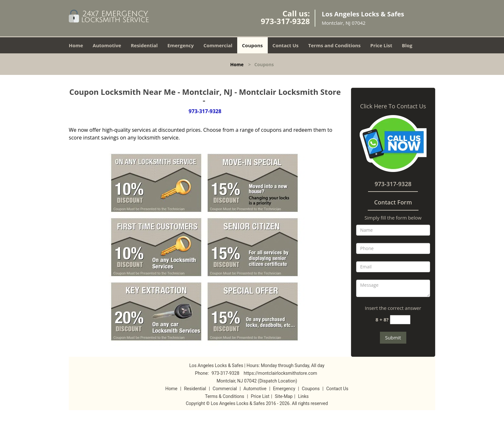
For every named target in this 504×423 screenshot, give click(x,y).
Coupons (252, 45)
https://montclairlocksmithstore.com (280, 373)
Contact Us (286, 45)
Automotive (107, 45)
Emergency (181, 45)
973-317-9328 (285, 21)
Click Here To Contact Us (393, 106)
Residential (144, 45)
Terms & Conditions (225, 396)
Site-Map (284, 396)
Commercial (218, 45)
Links (303, 396)
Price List (381, 45)
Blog (407, 45)
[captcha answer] (400, 320)
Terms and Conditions (334, 45)
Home (76, 45)
